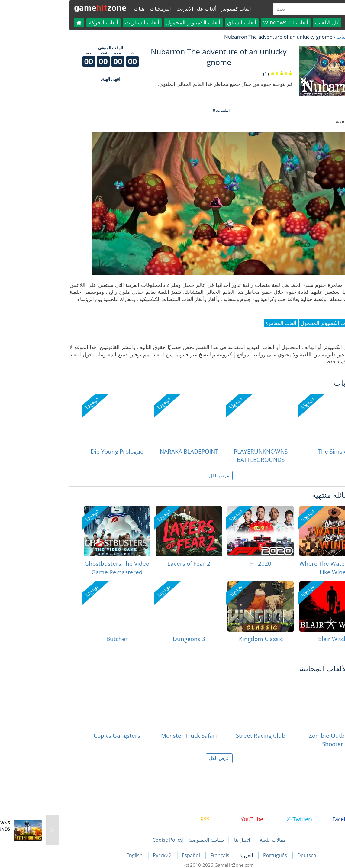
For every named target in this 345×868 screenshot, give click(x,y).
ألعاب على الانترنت (150, 9)
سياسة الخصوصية (160, 840)
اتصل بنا (195, 840)
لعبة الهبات (301, 37)
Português (229, 855)
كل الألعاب (281, 22)
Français (174, 855)
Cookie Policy (121, 840)
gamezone (54, 8)
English (89, 855)
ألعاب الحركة (57, 22)
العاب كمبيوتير (190, 9)
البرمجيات (114, 9)
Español (145, 855)
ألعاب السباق (195, 22)
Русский (116, 855)
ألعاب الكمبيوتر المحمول (147, 22)
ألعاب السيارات (96, 22)
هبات (93, 9)
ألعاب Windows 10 (239, 22)
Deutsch (260, 855)
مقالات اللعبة (226, 840)
